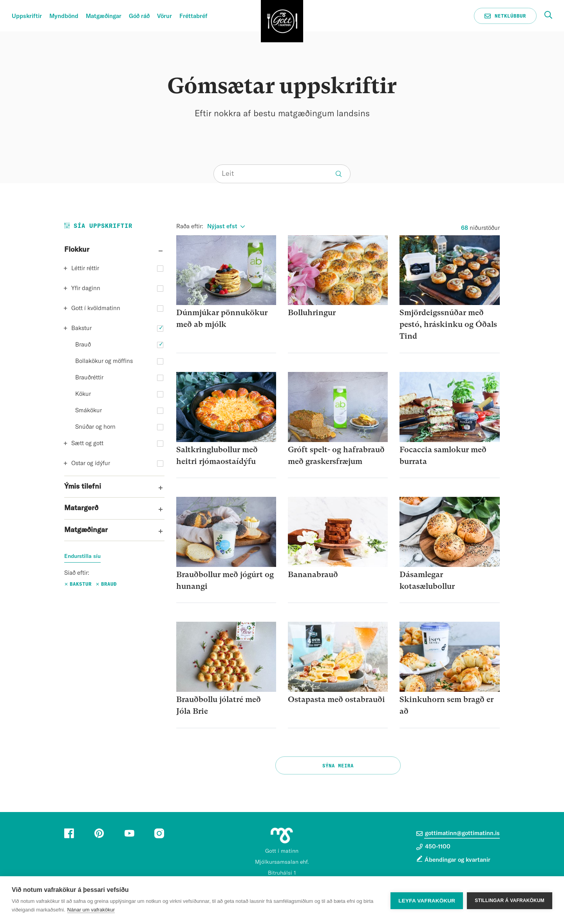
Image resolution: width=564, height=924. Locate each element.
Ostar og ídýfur (91, 463)
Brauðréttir (89, 378)
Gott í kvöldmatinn (96, 308)
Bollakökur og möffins (104, 361)
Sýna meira (338, 766)
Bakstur (81, 328)
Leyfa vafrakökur (427, 900)
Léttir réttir (85, 268)
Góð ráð (139, 16)
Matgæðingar (104, 16)
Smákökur (89, 411)
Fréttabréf (193, 16)
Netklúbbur (505, 16)
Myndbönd (64, 16)
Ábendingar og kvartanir (457, 860)
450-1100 (433, 847)
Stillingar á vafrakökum (510, 900)
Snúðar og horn (95, 427)
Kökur (83, 394)
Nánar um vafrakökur (91, 910)
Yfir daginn (86, 288)
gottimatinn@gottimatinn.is (458, 834)
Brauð (83, 345)
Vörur (164, 16)
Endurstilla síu (82, 556)
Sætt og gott (87, 443)
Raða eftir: (190, 226)
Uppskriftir (27, 16)
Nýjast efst (222, 226)
